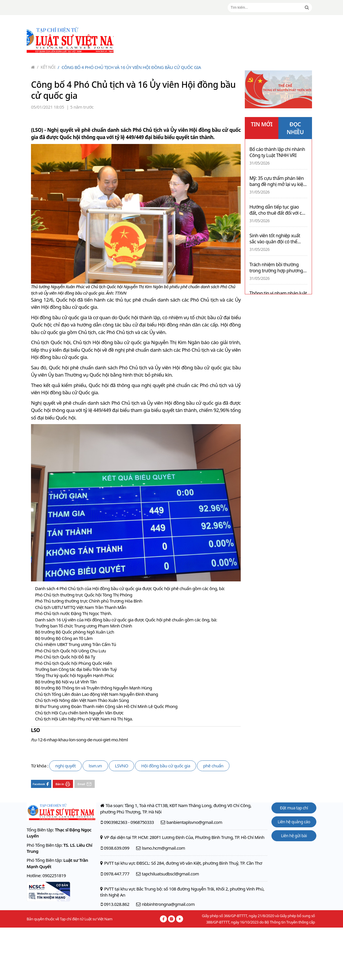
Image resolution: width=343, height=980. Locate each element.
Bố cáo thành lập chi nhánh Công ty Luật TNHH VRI (277, 152)
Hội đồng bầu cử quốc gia (166, 766)
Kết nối (46, 67)
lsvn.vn (95, 766)
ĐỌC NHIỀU (295, 128)
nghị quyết (66, 766)
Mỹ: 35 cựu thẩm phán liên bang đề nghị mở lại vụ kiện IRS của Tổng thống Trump (278, 181)
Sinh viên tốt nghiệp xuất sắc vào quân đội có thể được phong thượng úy (275, 239)
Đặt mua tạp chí (294, 808)
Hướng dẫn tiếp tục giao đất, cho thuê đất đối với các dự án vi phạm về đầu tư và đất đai (278, 210)
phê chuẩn (213, 766)
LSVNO (122, 766)
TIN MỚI (262, 124)
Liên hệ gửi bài (294, 836)
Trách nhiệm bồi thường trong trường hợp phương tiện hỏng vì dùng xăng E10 (277, 268)
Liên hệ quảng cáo (294, 822)
